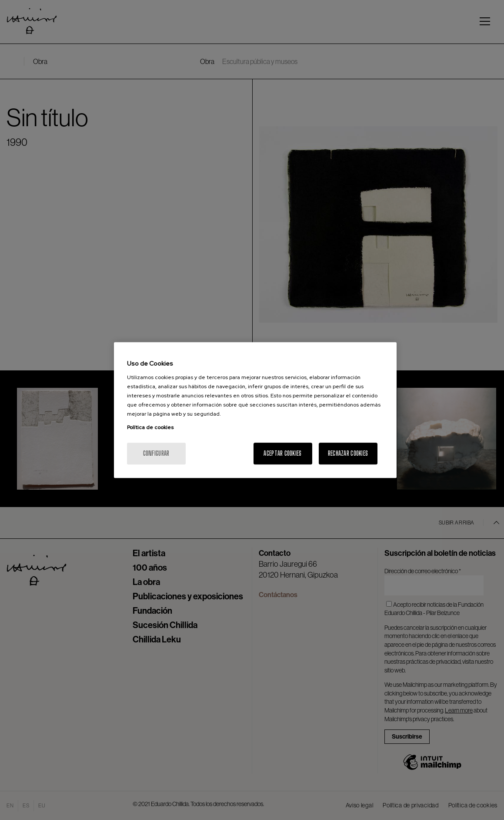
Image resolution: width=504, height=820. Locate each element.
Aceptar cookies (282, 453)
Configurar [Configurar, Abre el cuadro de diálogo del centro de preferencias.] (156, 453)
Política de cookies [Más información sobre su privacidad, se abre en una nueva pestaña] (150, 427)
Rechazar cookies (348, 453)
